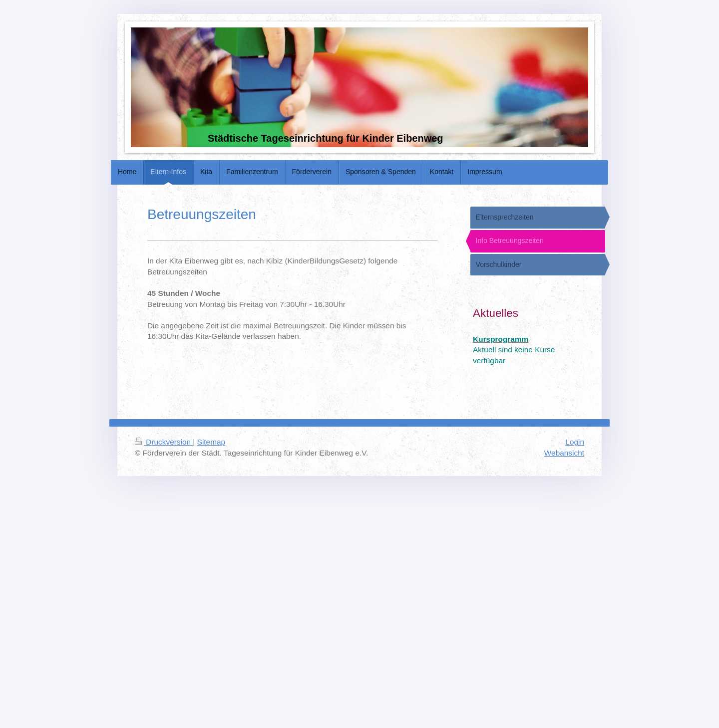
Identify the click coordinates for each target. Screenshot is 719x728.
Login (575, 442)
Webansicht (564, 453)
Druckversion (164, 442)
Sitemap (211, 442)
